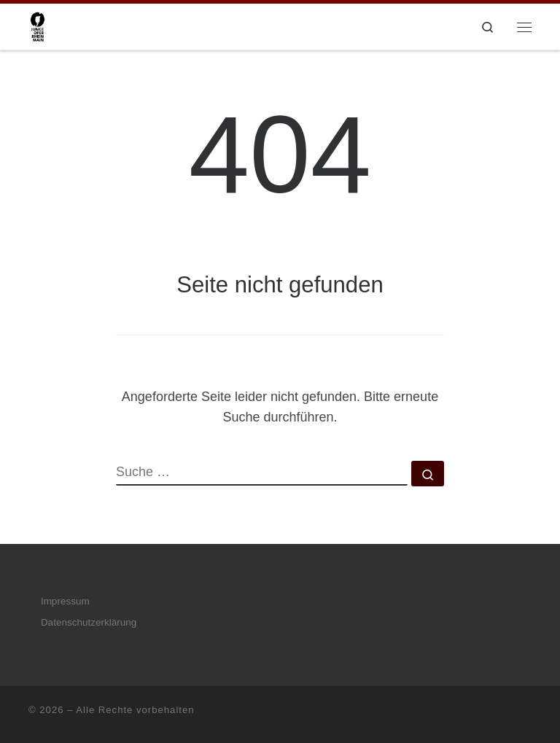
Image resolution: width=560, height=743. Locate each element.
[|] (38, 25)
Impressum (65, 601)
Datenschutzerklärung (89, 622)
